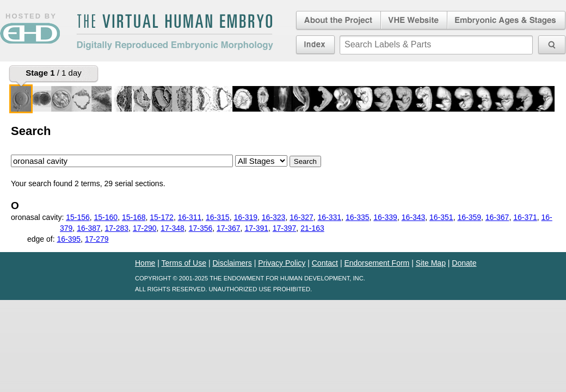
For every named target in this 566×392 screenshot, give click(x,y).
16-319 (245, 217)
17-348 (173, 228)
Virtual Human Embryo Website (414, 21)
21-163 (312, 228)
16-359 (469, 217)
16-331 (330, 217)
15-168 (134, 217)
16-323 (274, 217)
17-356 (201, 228)
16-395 (69, 239)
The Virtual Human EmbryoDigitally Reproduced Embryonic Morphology (175, 32)
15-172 (162, 217)
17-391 (256, 228)
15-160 (106, 217)
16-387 (89, 228)
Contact (325, 263)
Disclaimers (232, 263)
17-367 (229, 228)
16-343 (414, 217)
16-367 (497, 217)
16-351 (441, 217)
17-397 (285, 228)
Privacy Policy (282, 263)
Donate (464, 263)
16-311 (190, 217)
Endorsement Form (377, 263)
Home (145, 263)
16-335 (358, 217)
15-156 (78, 217)
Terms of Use (184, 263)
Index (315, 45)
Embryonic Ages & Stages (507, 21)
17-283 (117, 228)
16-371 (525, 217)
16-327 (302, 217)
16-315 (218, 217)
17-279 (97, 239)
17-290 (145, 228)
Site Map (431, 263)
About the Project (337, 21)
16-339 (385, 217)
